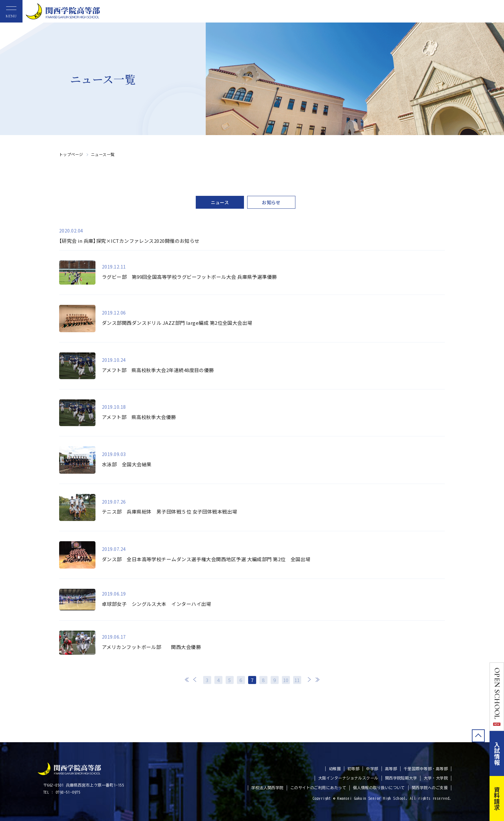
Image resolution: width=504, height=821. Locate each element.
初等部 (353, 769)
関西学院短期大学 (401, 778)
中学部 (372, 769)
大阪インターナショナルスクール (348, 778)
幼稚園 (335, 769)
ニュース (220, 202)
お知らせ (271, 202)
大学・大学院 (436, 778)
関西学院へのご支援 (430, 788)
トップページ (71, 154)
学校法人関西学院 (267, 788)
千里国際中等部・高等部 (426, 769)
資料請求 (497, 798)
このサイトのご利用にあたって (318, 788)
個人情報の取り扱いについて (379, 788)
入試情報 (497, 753)
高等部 (391, 769)
